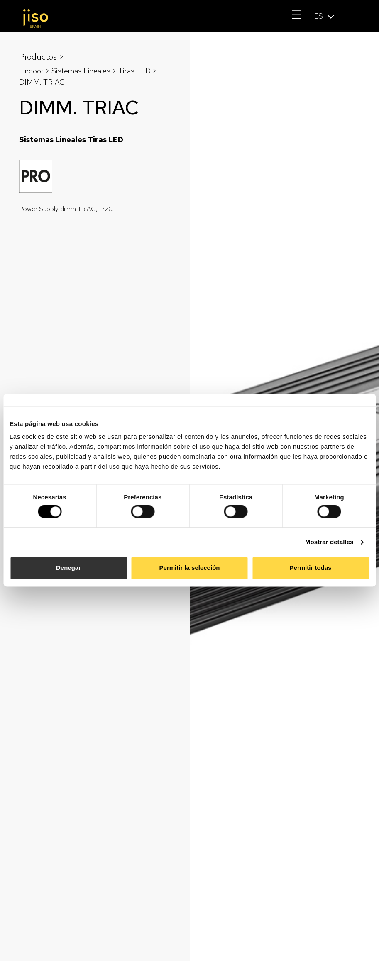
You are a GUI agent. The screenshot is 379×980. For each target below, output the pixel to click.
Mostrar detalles (329, 542)
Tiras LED (134, 71)
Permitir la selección (190, 568)
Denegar (68, 568)
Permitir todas (311, 568)
